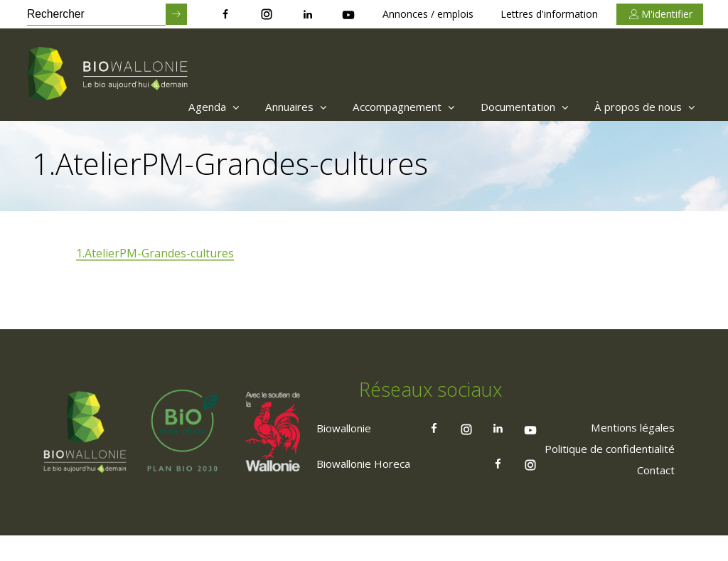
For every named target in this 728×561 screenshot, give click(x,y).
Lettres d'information (549, 14)
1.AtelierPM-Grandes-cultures (156, 254)
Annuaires (268, 107)
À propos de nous (642, 107)
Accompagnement (383, 107)
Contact (652, 494)
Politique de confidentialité (602, 473)
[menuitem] (176, 107)
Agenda (180, 107)
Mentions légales (627, 452)
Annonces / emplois (428, 14)
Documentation (512, 107)
